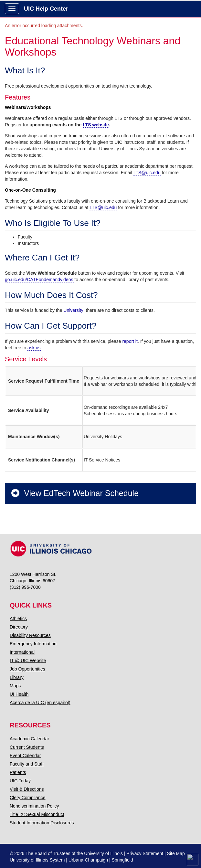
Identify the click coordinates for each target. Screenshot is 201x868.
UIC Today (20, 781)
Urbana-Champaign (88, 860)
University (73, 310)
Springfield (122, 860)
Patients (18, 772)
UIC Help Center (46, 9)
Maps (15, 686)
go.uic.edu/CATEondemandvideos (40, 280)
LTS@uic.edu (147, 173)
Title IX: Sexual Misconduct (37, 814)
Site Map (176, 853)
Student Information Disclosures (42, 823)
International (22, 652)
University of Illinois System (37, 860)
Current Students (27, 747)
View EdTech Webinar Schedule (74, 493)
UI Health (19, 694)
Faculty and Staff (27, 764)
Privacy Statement (145, 853)
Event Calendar (25, 756)
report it (130, 341)
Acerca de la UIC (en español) (40, 703)
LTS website (96, 125)
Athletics (18, 619)
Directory (19, 627)
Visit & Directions (27, 789)
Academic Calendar (29, 739)
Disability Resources (30, 635)
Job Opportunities (27, 669)
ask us (34, 348)
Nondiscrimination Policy (34, 806)
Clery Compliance (27, 798)
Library (17, 677)
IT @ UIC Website (28, 661)
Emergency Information (33, 644)
